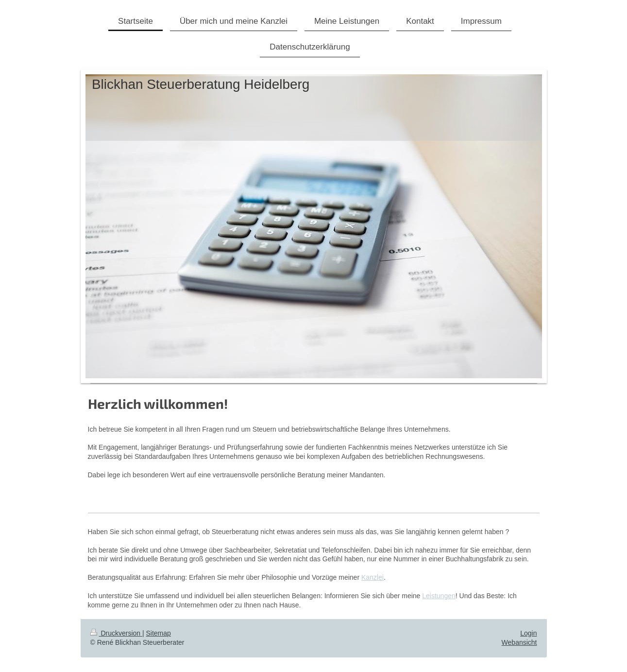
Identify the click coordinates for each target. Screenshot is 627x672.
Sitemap (159, 633)
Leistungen (439, 596)
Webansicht (519, 642)
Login (528, 633)
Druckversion (116, 633)
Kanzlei (373, 577)
